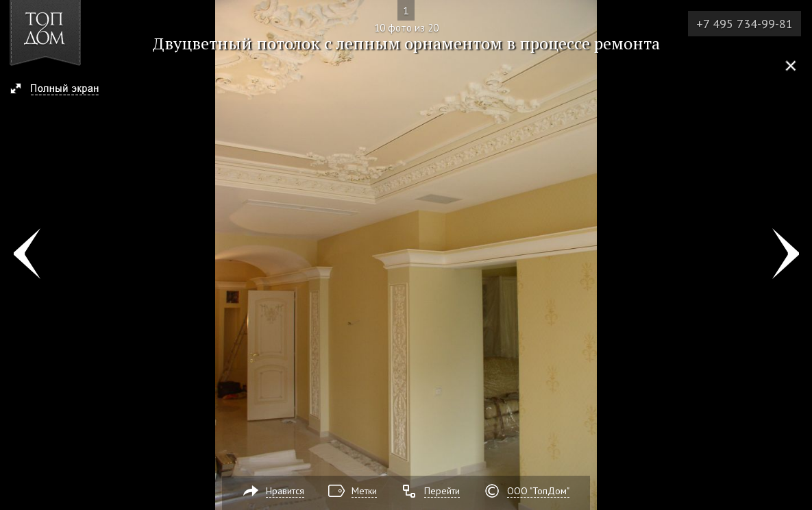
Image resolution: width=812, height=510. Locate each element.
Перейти (442, 491)
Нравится (285, 491)
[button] (61, 90)
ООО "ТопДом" (538, 491)
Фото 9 (26, 255)
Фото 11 (786, 255)
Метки (364, 491)
